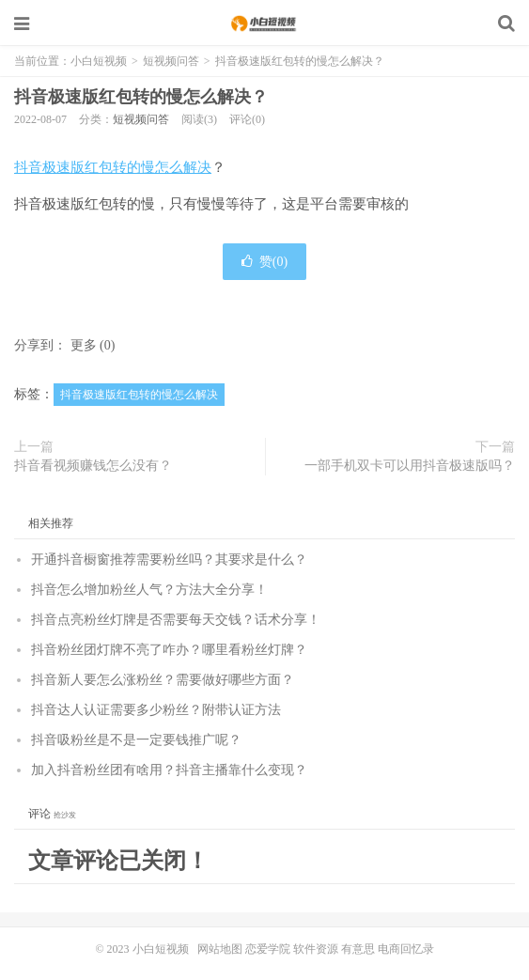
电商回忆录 (406, 949)
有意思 (358, 949)
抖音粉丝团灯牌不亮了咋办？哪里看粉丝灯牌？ (169, 650)
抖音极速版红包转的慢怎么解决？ (141, 97)
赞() (264, 262)
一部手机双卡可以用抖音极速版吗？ (410, 466)
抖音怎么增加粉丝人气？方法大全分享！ (149, 590)
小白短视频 (264, 23)
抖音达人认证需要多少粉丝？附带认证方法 (156, 710)
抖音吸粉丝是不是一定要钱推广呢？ (136, 740)
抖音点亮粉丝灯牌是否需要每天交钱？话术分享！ (176, 620)
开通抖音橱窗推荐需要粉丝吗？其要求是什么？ (169, 560)
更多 (84, 345)
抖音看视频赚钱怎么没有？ (93, 466)
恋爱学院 (268, 949)
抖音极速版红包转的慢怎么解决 (113, 167)
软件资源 (316, 949)
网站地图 (220, 949)
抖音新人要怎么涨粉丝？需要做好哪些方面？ (163, 680)
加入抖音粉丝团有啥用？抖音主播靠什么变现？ (169, 770)
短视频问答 (171, 61)
